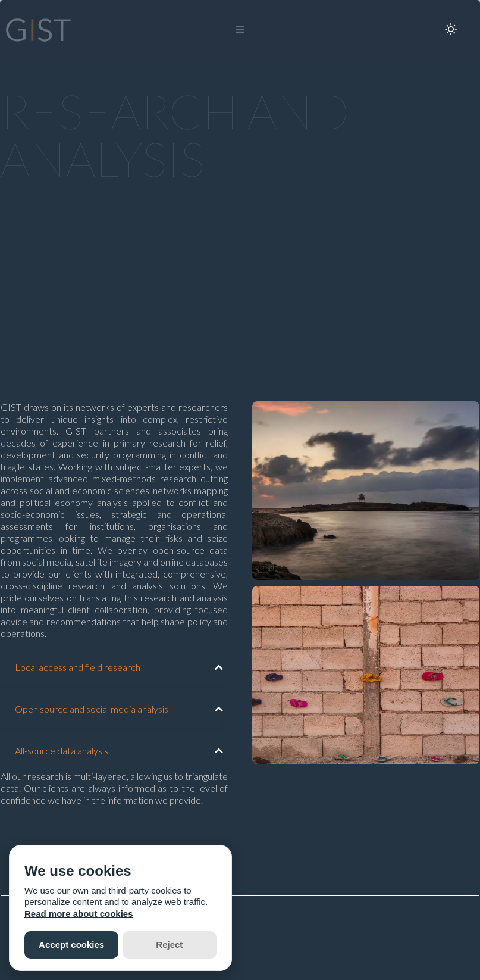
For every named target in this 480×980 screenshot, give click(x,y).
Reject (169, 945)
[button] (240, 30)
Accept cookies (71, 945)
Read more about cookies (79, 914)
